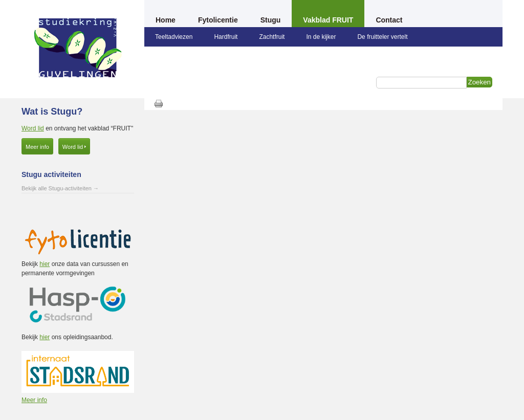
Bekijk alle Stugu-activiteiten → (60, 188)
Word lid (33, 128)
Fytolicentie (218, 20)
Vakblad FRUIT (328, 20)
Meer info (37, 147)
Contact (389, 20)
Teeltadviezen (174, 37)
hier (45, 264)
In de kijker (321, 37)
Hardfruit (226, 37)
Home (166, 20)
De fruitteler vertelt (382, 37)
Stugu (271, 20)
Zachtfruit (272, 37)
